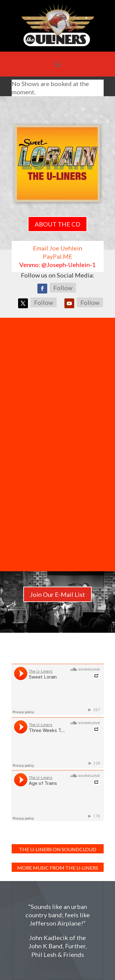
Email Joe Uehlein (57, 248)
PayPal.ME (57, 256)
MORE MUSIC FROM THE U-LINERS (58, 868)
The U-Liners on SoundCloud (58, 849)
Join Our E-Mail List (57, 594)
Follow (63, 288)
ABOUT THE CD (57, 224)
